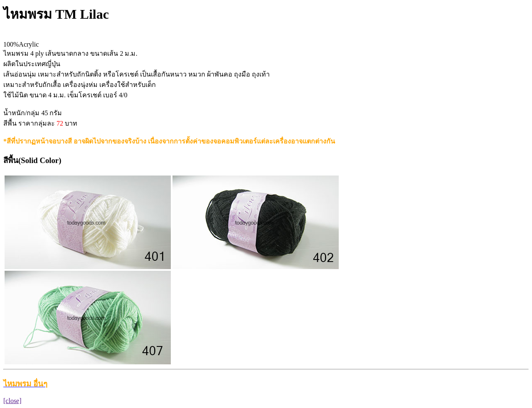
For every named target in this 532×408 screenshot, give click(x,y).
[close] (12, 401)
